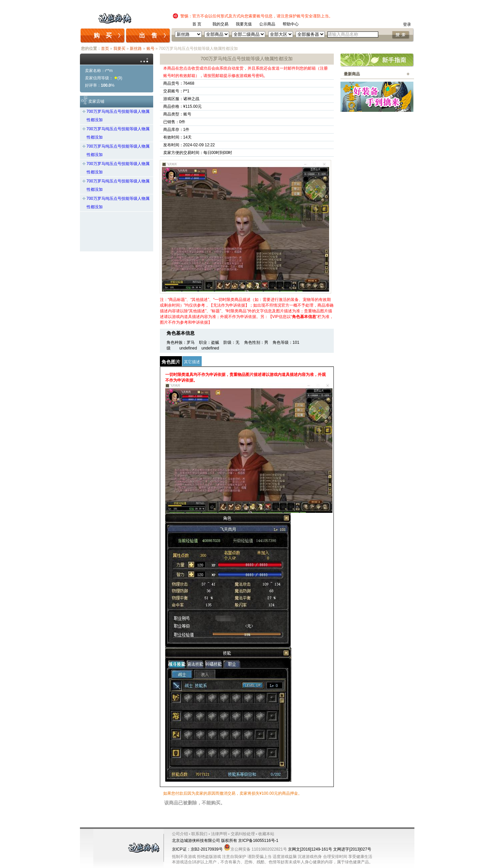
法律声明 (219, 834)
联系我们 (199, 834)
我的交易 (220, 24)
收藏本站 (266, 834)
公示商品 (267, 24)
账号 (151, 49)
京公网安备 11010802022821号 (255, 849)
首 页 (197, 24)
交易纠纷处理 (243, 834)
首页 (105, 49)
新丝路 (136, 49)
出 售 (148, 35)
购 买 (103, 35)
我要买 (119, 49)
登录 (407, 24)
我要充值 (244, 24)
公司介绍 (180, 834)
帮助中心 (291, 24)
